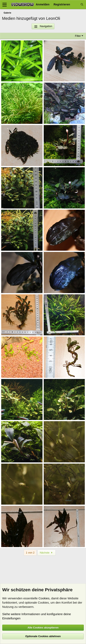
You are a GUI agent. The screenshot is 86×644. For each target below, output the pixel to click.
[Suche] (82, 5)
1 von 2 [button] (30, 553)
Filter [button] (78, 36)
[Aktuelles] (75, 5)
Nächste (47, 553)
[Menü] (5, 5)
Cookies (44, 598)
